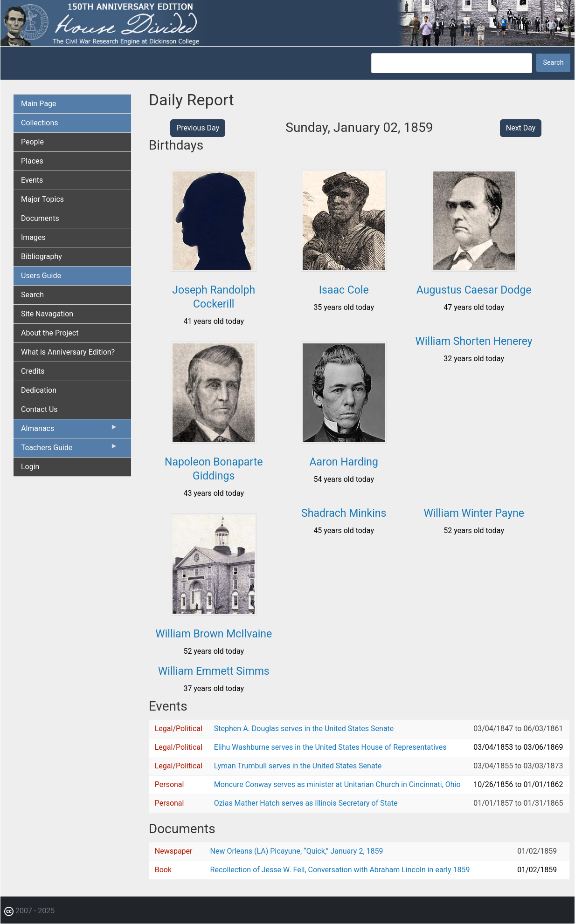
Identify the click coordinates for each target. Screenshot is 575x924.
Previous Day (198, 128)
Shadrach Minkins (344, 513)
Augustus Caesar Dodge (474, 290)
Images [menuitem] (33, 237)
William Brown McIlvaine (214, 634)
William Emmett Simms (214, 671)
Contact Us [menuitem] (39, 409)
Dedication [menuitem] (39, 390)
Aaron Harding (344, 462)
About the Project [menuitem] (50, 333)
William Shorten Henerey (474, 341)
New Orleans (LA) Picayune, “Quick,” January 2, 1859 (297, 851)
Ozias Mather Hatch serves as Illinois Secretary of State (306, 803)
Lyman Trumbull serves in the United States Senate (298, 766)
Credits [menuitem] (33, 371)
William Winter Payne (474, 513)
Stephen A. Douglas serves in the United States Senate (304, 729)
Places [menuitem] (32, 161)
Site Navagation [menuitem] (47, 314)
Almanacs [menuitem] (69, 431)
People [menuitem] (32, 142)
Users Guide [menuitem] (41, 276)
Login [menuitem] (30, 467)
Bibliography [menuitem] (42, 257)
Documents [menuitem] (40, 218)
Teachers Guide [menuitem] (69, 450)
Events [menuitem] (32, 180)
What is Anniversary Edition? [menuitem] (68, 352)
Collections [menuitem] (40, 123)
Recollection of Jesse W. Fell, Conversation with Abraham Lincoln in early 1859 (340, 870)
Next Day (521, 128)
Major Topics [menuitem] (42, 199)
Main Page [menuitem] (39, 104)
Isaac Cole (344, 290)
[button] (214, 268)
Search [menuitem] (32, 295)
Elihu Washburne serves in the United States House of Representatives (330, 747)
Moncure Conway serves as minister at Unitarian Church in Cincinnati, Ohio (337, 784)
